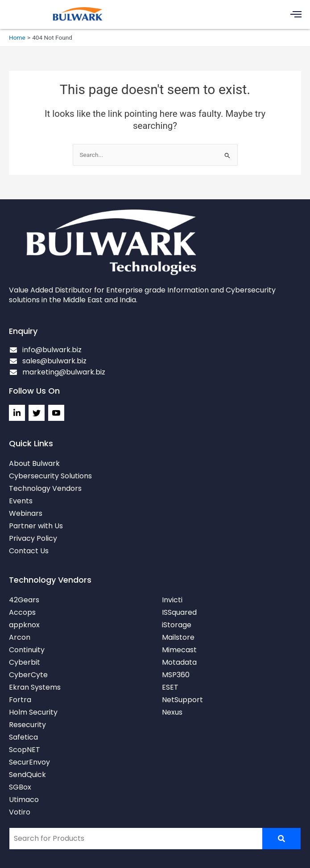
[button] (296, 14)
